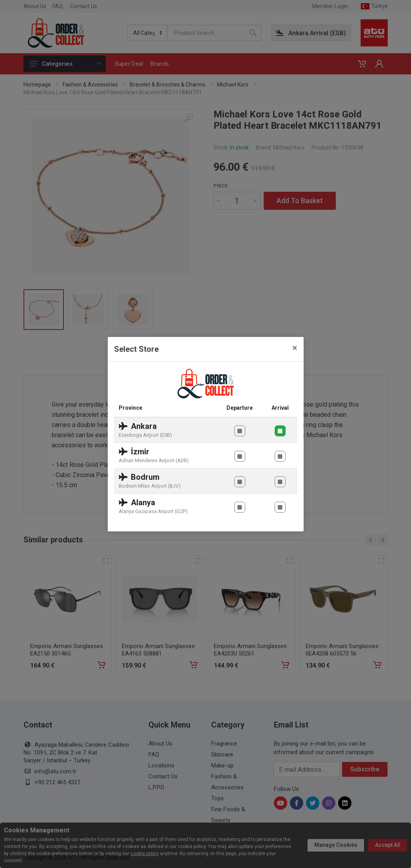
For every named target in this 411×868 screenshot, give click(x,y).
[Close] (295, 348)
